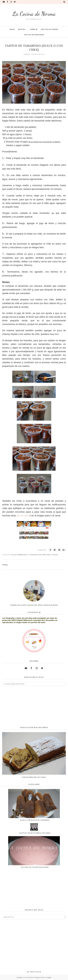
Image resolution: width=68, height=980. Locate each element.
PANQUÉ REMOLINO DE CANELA (34, 777)
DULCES (14, 555)
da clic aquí (23, 516)
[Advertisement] (34, 706)
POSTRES (55, 555)
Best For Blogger (47, 977)
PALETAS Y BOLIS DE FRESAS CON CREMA (35, 833)
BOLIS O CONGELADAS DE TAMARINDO (35, 820)
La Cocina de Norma (34, 14)
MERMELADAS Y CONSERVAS (28, 555)
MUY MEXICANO (45, 555)
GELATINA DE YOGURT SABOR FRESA (35, 867)
